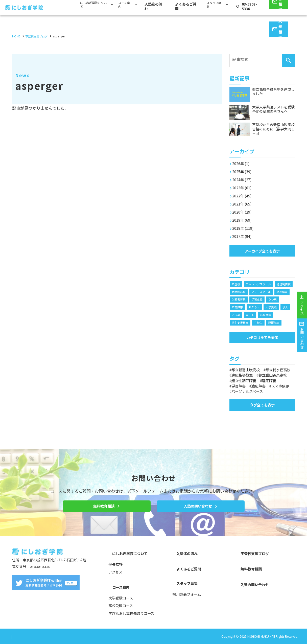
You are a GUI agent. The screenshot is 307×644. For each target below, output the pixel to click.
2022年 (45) (243, 193)
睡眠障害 (253, 332)
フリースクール (242, 299)
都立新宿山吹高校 (248, 380)
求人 (271, 316)
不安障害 (271, 307)
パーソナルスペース (276, 407)
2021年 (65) (243, 201)
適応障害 (263, 401)
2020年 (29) (243, 209)
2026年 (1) (242, 161)
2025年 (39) (243, 169)
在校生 (236, 332)
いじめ (284, 316)
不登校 (236, 283)
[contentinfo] (153, 595)
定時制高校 (260, 291)
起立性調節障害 (246, 396)
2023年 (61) (243, 185)
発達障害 (265, 299)
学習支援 (238, 307)
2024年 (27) (243, 177)
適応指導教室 (279, 385)
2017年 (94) (243, 234)
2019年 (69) (243, 217)
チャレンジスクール (260, 283)
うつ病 (254, 307)
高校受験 (253, 324)
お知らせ (238, 316)
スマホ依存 (242, 407)
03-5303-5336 (41, 576)
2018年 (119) (244, 225)
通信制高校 (239, 291)
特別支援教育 (274, 324)
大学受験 (256, 316)
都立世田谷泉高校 (248, 391)
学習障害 (240, 401)
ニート (236, 324)
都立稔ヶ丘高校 (246, 385)
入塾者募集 (284, 299)
